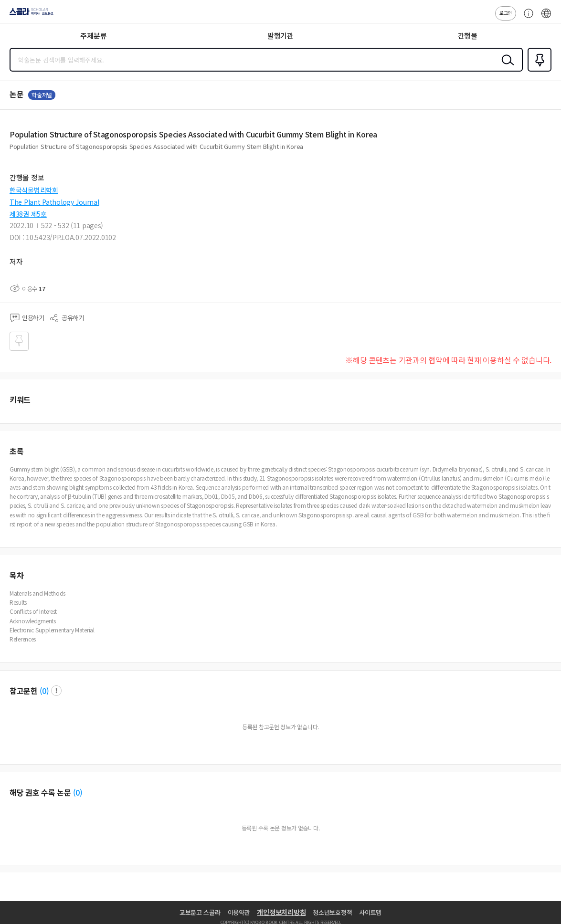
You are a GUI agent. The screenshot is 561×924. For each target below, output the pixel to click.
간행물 (468, 36)
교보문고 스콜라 (200, 912)
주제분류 (93, 36)
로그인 (506, 13)
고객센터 (526, 18)
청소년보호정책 (332, 912)
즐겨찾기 (538, 71)
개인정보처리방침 (281, 912)
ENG (546, 18)
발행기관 (280, 36)
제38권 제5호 (28, 214)
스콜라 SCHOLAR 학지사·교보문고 (29, 15)
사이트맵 (370, 912)
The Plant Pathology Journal (54, 202)
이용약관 (239, 912)
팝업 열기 (56, 691)
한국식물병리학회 (34, 190)
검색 (506, 67)
